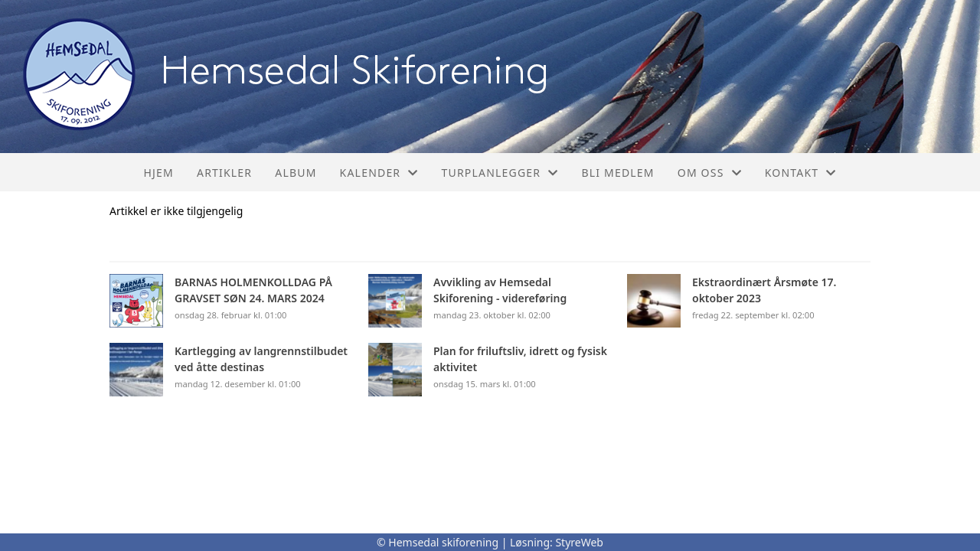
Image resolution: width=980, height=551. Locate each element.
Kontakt (801, 173)
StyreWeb (579, 542)
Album (296, 173)
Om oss (710, 173)
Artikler (224, 173)
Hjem (159, 173)
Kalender (379, 173)
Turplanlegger (500, 173)
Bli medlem (617, 173)
